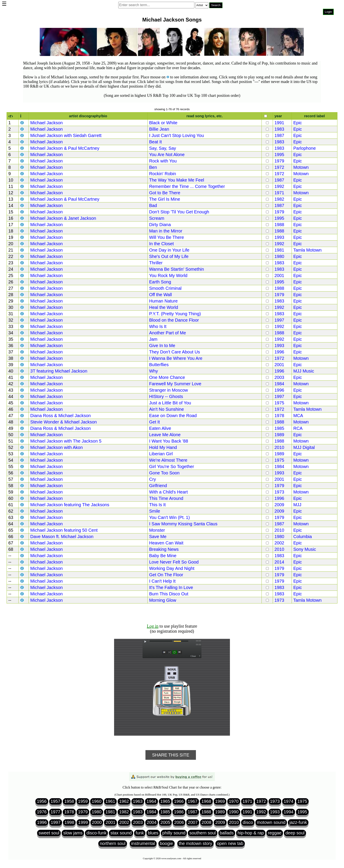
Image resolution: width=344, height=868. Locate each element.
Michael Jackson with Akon (56, 447)
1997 (279, 320)
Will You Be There (167, 237)
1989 (279, 435)
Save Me (158, 537)
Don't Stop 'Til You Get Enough (179, 212)
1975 (279, 403)
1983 (279, 129)
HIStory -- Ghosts (166, 396)
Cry (153, 479)
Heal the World (164, 307)
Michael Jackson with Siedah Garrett (66, 135)
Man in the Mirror (166, 231)
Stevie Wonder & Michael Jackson (64, 422)
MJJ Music (304, 371)
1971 (279, 193)
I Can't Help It (162, 581)
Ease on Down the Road (173, 416)
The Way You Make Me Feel (177, 180)
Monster (157, 530)
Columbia (303, 537)
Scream (157, 218)
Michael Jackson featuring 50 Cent (64, 530)
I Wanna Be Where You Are (176, 358)
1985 (279, 428)
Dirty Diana (160, 225)
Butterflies (159, 365)
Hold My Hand (163, 447)
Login (328, 12)
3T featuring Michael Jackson (59, 371)
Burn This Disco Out (169, 594)
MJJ (297, 505)
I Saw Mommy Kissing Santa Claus (183, 524)
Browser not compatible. (170, 18)
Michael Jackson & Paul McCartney (65, 148)
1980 (279, 256)
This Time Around (166, 498)
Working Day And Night (172, 568)
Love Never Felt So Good (174, 562)
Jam (153, 339)
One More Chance (167, 377)
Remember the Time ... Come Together (187, 186)
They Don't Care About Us (175, 352)
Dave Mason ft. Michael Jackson (62, 537)
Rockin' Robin (163, 174)
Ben (153, 167)
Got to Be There (165, 193)
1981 (279, 250)
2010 (279, 447)
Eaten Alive (160, 428)
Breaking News (164, 549)
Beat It (156, 142)
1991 (279, 123)
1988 (279, 225)
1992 (279, 186)
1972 (279, 167)
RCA (298, 428)
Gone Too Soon (164, 473)
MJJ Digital (304, 447)
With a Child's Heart (168, 492)
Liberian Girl (161, 454)
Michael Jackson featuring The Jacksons (70, 505)
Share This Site (171, 755)
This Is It (158, 505)
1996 (279, 352)
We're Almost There (168, 460)
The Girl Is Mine (165, 199)
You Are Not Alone (167, 155)
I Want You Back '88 (169, 441)
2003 (279, 377)
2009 (279, 505)
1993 (279, 237)
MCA (298, 416)
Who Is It (158, 326)
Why (154, 371)
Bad (153, 205)
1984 (279, 384)
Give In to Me (162, 346)
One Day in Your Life (169, 250)
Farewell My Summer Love (175, 384)
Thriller (156, 263)
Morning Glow (163, 600)
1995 (279, 155)
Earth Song (160, 282)
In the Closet (161, 244)
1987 (279, 135)
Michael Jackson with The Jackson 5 (66, 441)
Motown (301, 167)
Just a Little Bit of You (170, 403)
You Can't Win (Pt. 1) (169, 517)
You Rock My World (168, 276)
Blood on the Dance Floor (174, 320)
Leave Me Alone (165, 435)
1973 (279, 492)
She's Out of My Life (169, 256)
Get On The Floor (166, 575)
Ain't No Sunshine (167, 409)
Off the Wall (160, 295)
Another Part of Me (168, 333)
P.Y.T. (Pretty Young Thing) (175, 314)
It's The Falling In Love (171, 587)
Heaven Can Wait (166, 543)
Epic (298, 123)
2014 (279, 562)
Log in (153, 626)
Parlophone (305, 148)
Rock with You (163, 161)
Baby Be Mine (163, 556)
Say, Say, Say (163, 148)
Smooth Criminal (165, 288)
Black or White (163, 123)
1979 (279, 161)
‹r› (11, 116)
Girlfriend (158, 486)
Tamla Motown (307, 250)
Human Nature (163, 301)
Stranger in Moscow (169, 390)
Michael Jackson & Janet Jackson (63, 218)
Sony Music (305, 549)
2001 (279, 276)
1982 (279, 199)
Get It (155, 422)
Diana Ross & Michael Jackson (61, 416)
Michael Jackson (47, 123)
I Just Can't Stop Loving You (177, 135)
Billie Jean (159, 129)
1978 (279, 416)
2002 (279, 543)
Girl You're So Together (172, 466)
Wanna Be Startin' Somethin (177, 269)
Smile (155, 511)
